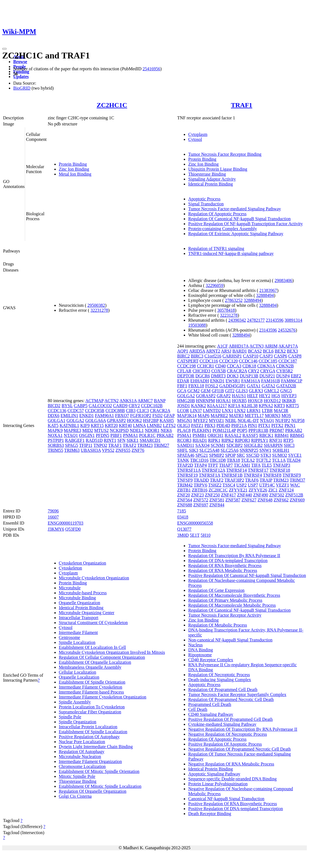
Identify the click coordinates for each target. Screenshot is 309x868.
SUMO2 (279, 455)
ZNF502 (277, 495)
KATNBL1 (69, 425)
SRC (241, 455)
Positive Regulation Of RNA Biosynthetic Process (232, 804)
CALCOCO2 (100, 406)
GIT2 (230, 391)
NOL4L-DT (248, 420)
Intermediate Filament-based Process (91, 692)
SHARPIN (273, 445)
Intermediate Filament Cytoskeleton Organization (102, 697)
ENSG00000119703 (66, 523)
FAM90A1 (104, 416)
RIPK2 (228, 440)
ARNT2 (213, 351)
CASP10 (251, 356)
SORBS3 (56, 445)
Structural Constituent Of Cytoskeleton (93, 623)
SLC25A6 (230, 450)
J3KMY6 (56, 529)
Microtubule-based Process (83, 593)
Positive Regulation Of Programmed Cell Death (230, 719)
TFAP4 (201, 465)
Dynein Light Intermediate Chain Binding (96, 747)
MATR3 (236, 416)
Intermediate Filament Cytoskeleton (90, 687)
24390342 (237, 320)
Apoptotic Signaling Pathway (214, 774)
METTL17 (254, 416)
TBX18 (233, 460)
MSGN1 (185, 420)
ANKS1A (128, 401)
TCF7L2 (263, 460)
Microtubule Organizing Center (86, 613)
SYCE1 (295, 455)
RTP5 (288, 440)
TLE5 (267, 465)
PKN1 (290, 425)
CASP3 (266, 356)
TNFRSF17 (258, 470)
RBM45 (297, 435)
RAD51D (94, 440)
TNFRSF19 (187, 475)
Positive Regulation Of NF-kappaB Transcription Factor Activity (245, 224)
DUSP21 (267, 376)
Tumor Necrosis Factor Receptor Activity (225, 615)
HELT (253, 396)
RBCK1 (267, 435)
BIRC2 (183, 356)
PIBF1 (116, 435)
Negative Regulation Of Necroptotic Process (227, 734)
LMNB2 (154, 425)
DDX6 (54, 416)
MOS (286, 416)
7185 (182, 511)
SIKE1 (133, 440)
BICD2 (54, 406)
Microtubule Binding (77, 598)
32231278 (99, 310)
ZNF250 (212, 495)
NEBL (231, 420)
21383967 (268, 290)
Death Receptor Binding (210, 814)
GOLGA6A (96, 420)
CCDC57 (76, 411)
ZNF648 (265, 500)
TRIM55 (55, 450)
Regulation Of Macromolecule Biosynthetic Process (234, 595)
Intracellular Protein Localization (88, 727)
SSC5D (253, 455)
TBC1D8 (218, 460)
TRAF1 (242, 105)
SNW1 (265, 450)
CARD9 (120, 406)
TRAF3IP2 (234, 480)
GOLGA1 (57, 420)
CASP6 (281, 356)
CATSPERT (188, 361)
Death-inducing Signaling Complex (220, 680)
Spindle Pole (70, 717)
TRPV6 (200, 485)
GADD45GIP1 (233, 386)
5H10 (206, 535)
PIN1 (252, 425)
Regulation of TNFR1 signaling (216, 248)
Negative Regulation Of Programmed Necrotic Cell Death (239, 749)
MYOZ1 (216, 420)
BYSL (67, 406)
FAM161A (251, 381)
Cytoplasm (198, 134)
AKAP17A (288, 346)
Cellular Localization (78, 672)
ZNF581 (217, 500)
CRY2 (254, 371)
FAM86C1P (292, 381)
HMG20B (186, 401)
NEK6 (166, 430)
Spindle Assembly (75, 702)
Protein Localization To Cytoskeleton (92, 707)
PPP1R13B (258, 430)
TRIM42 (185, 485)
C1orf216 (213, 356)
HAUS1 (239, 396)
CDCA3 (234, 366)
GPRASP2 (116, 420)
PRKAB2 (165, 435)
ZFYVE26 (258, 490)
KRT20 (111, 425)
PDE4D (223, 425)
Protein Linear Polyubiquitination (218, 784)
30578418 (226, 310)
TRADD (201, 480)
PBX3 (210, 425)
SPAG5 (72, 445)
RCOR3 (184, 440)
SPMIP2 (217, 455)
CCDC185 (268, 361)
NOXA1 (55, 435)
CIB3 (131, 411)
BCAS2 (255, 351)
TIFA (256, 465)
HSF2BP (151, 420)
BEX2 (280, 351)
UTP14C (267, 485)
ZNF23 (198, 495)
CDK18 (249, 366)
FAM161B (270, 381)
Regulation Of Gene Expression (216, 590)
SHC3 (289, 445)
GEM (206, 391)
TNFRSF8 (272, 475)
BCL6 (268, 351)
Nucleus (195, 645)
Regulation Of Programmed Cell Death (223, 690)
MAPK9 (55, 430)
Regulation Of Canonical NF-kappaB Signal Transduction (239, 219)
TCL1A (279, 460)
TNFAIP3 (282, 465)
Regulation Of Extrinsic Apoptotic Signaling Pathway (236, 234)
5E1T (195, 535)
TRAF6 (252, 480)
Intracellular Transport (79, 618)
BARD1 (239, 351)
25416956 (151, 69)
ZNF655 (123, 450)
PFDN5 (102, 435)
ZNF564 (185, 500)
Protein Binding (73, 164)
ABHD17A (239, 346)
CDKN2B (285, 366)
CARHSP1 (232, 356)
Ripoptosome (200, 655)
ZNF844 (217, 505)
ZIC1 (273, 490)
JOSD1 (183, 406)
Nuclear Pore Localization (82, 742)
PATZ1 (197, 425)
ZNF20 (183, 495)
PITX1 (264, 425)
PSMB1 (200, 435)
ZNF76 (138, 450)
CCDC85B (95, 411)
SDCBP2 (235, 445)
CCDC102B (152, 406)
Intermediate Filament (78, 632)
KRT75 (292, 406)
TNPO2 (100, 445)
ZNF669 (297, 500)
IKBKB (289, 401)
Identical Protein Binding (211, 184)
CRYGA (268, 371)
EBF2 (296, 376)
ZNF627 (249, 500)
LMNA (139, 425)
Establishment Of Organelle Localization (95, 662)
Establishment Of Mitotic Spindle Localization (100, 786)
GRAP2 (224, 396)
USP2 (242, 485)
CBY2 (134, 406)
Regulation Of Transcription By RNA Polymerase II (234, 556)
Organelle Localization (79, 677)
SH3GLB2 (253, 445)
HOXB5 (239, 401)
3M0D (183, 535)
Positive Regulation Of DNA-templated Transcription (235, 809)
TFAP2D (185, 465)
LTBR (267, 411)
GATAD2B (286, 386)
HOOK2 (134, 420)
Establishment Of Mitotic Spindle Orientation (99, 771)
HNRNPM (205, 401)
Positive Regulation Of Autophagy (89, 737)
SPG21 (202, 455)
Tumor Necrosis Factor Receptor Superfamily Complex (237, 694)
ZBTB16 (200, 490)
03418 (183, 517)
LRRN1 (254, 411)
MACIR (281, 411)
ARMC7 (145, 401)
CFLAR (184, 371)
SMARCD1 (150, 440)
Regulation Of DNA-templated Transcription (228, 561)
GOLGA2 (75, 420)
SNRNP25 (249, 450)
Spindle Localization (77, 642)
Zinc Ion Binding (74, 169)
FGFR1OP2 (141, 416)
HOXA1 (223, 401)
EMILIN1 (70, 416)
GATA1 (254, 386)
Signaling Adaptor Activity (212, 179)
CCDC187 (288, 361)
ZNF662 (281, 500)
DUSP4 (283, 376)
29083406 (283, 280)
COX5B (219, 371)
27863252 (234, 300)
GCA (182, 391)
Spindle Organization (78, 722)
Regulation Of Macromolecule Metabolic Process (232, 605)
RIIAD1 (200, 440)
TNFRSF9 (292, 475)
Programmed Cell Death (210, 704)
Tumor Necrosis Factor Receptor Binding (225, 154)
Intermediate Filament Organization (90, 761)
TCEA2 (248, 460)
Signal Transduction (206, 204)
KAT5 (53, 425)
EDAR (183, 381)
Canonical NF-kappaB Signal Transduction (226, 799)
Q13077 (184, 529)
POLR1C (147, 435)
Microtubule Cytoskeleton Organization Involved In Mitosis (112, 652)
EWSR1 (233, 381)
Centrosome (69, 637)
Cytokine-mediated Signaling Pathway (222, 724)
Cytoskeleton (70, 568)
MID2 (88, 430)
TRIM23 (145, 445)
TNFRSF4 (253, 475)
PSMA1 (184, 435)
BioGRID (22, 88)
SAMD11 (186, 445)
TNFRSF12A (213, 470)
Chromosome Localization (82, 766)
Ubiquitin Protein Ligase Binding (218, 169)
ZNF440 (244, 495)
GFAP (169, 416)
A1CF (223, 346)
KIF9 (85, 425)
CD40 (220, 366)
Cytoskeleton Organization (82, 563)
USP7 (253, 485)
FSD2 (157, 416)
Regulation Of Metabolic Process (218, 625)
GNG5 (286, 391)
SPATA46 (186, 455)
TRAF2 (130, 445)
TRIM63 (72, 450)
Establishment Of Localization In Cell (92, 647)
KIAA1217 (217, 406)
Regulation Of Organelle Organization (93, 791)
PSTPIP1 (56, 440)
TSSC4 (229, 485)
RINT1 (110, 440)
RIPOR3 (242, 440)
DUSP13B (249, 376)
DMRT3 (218, 376)
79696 (53, 511)
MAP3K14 (187, 416)
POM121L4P (224, 430)
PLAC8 (184, 430)
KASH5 (167, 420)
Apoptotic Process (204, 199)
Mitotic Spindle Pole (77, 776)
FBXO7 (122, 416)
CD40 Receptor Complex (211, 660)
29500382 (96, 305)
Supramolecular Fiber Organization (90, 712)
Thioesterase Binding (207, 174)
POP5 (242, 430)
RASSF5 (250, 435)
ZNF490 (260, 495)
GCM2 (193, 391)
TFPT (213, 465)
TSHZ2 (215, 485)
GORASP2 (206, 396)
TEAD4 (294, 460)
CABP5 (81, 406)
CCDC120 (228, 361)
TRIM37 (297, 480)
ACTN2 (112, 401)
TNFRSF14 (237, 470)
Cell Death (198, 709)
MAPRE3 (72, 430)
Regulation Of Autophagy (82, 752)
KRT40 (125, 425)
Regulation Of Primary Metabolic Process (225, 600)
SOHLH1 (281, 450)
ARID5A (197, 351)
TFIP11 (86, 445)
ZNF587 (233, 500)
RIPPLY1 (260, 440)
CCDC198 (187, 366)
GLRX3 (256, 391)
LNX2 (240, 411)
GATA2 (268, 386)
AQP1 (183, 351)
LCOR (183, 411)
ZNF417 (228, 495)
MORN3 (273, 416)
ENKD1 (87, 416)
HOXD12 (272, 401)
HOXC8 (255, 401)
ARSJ (226, 351)
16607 (53, 517)
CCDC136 (57, 411)
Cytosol (195, 139)
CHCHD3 (201, 371)
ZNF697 (201, 505)
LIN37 (196, 411)
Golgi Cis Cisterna (75, 796)
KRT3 (279, 406)
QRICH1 (216, 435)
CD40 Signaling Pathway (211, 714)
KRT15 (97, 425)
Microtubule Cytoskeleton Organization (94, 578)
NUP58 (298, 420)
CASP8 (295, 356)
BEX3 (292, 351)
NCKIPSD (119, 430)
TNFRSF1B (232, 475)
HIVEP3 (289, 396)
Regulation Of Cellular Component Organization (102, 657)
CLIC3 (143, 411)
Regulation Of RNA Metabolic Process (223, 570)
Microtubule (70, 588)
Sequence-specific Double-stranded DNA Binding (232, 779)
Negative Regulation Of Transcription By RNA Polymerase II (243, 729)
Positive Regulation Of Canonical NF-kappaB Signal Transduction (247, 575)
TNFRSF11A (189, 470)
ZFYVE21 (238, 490)
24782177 (256, 320)
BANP (160, 401)
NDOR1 (152, 430)
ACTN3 (257, 346)
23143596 (275, 320)
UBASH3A (91, 450)
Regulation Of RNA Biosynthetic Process (225, 565)
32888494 (265, 295)
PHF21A (239, 425)
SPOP (230, 455)
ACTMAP (94, 401)
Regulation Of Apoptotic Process (217, 214)
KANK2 (199, 406)
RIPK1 (214, 440)
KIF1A (234, 406)
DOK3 (233, 376)
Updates (21, 76)
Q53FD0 (73, 529)
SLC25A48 (210, 450)
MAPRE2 (219, 416)
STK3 (266, 455)
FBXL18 (196, 386)
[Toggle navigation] (4, 49)
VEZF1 (283, 485)
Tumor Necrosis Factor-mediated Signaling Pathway (235, 209)
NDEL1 (137, 430)
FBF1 (182, 386)
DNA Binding (200, 650)
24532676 (287, 330)
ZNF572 (201, 500)
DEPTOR (186, 376)
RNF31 (276, 440)
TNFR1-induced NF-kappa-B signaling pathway (231, 253)
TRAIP (266, 480)
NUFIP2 (283, 420)
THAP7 (226, 465)
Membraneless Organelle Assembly (90, 667)
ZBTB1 (184, 490)
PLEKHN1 (202, 430)
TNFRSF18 (280, 470)
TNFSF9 (185, 480)
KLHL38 (250, 406)
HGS (276, 396)
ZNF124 (286, 490)
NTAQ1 (71, 435)
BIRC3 (197, 356)
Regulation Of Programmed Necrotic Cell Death (231, 699)
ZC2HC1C (112, 105)
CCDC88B (115, 411)
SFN (121, 440)
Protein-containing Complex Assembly (223, 229)
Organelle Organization (79, 603)
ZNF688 (185, 505)
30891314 (294, 320)
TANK (183, 460)
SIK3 (194, 450)
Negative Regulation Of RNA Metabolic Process (231, 764)
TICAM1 (242, 465)
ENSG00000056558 (195, 523)
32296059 (214, 285)
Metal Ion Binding (75, 174)
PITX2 (278, 425)
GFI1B (218, 391)
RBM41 (282, 435)
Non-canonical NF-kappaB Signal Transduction (230, 640)
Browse (20, 62)
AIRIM (271, 346)
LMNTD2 (212, 411)
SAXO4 (203, 445)
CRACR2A (160, 411)
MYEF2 (201, 420)
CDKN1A (266, 366)
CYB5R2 (285, 371)
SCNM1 (218, 445)
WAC (295, 485)
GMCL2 (271, 391)
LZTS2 (169, 425)
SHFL (183, 450)
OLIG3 (183, 425)
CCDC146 (248, 361)
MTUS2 (101, 430)
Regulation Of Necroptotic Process (219, 675)
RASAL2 (233, 435)
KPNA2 (266, 406)
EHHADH (200, 381)
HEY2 (265, 396)
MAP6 (204, 416)
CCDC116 (209, 361)
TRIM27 (161, 445)
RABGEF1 (75, 440)
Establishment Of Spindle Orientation (92, 682)
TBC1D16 (199, 460)
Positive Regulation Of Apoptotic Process (225, 744)
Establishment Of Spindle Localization (93, 732)
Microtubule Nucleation (80, 757)
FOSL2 (212, 386)
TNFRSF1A (210, 475)
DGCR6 (203, 376)
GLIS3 (242, 391)
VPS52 (108, 450)
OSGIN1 (87, 435)
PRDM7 (277, 430)
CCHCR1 (206, 366)
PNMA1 (130, 435)
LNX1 (228, 411)
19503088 (197, 325)
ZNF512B (294, 495)
